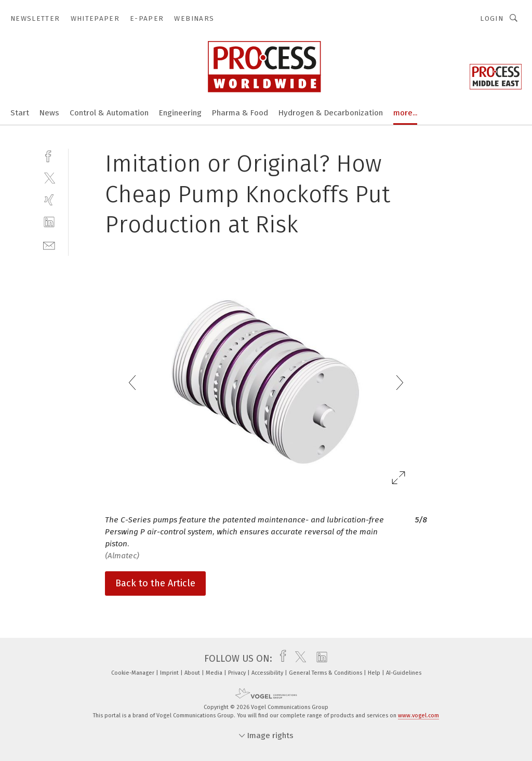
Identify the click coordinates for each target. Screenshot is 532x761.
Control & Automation (109, 113)
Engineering (180, 113)
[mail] (49, 245)
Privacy (238, 673)
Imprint (170, 673)
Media (215, 673)
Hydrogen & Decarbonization (331, 113)
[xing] (49, 200)
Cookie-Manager (134, 673)
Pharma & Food (240, 113)
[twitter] (49, 178)
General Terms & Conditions (326, 673)
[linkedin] (49, 222)
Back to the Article (155, 583)
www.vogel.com (418, 716)
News (49, 113)
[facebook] (49, 155)
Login (492, 18)
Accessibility (268, 673)
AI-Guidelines (404, 673)
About (193, 673)
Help (375, 673)
